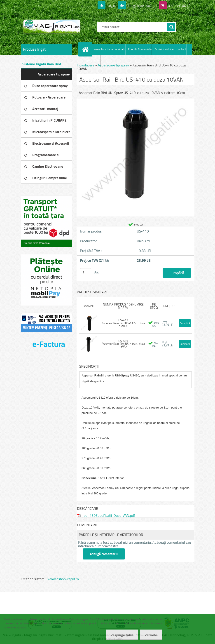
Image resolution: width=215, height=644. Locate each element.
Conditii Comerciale (140, 49)
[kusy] (86, 272)
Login (109, 5)
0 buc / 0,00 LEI (180, 5)
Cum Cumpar (93, 61)
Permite (150, 635)
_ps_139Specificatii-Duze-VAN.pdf (106, 515)
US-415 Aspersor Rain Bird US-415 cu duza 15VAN (123, 344)
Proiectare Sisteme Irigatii (109, 49)
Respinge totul (119, 635)
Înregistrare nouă (138, 5)
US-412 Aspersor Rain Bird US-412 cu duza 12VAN (123, 323)
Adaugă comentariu (104, 554)
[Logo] (52, 27)
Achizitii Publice (164, 49)
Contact (181, 49)
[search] (171, 27)
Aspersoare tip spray (113, 65)
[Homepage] (86, 49)
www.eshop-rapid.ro (63, 579)
